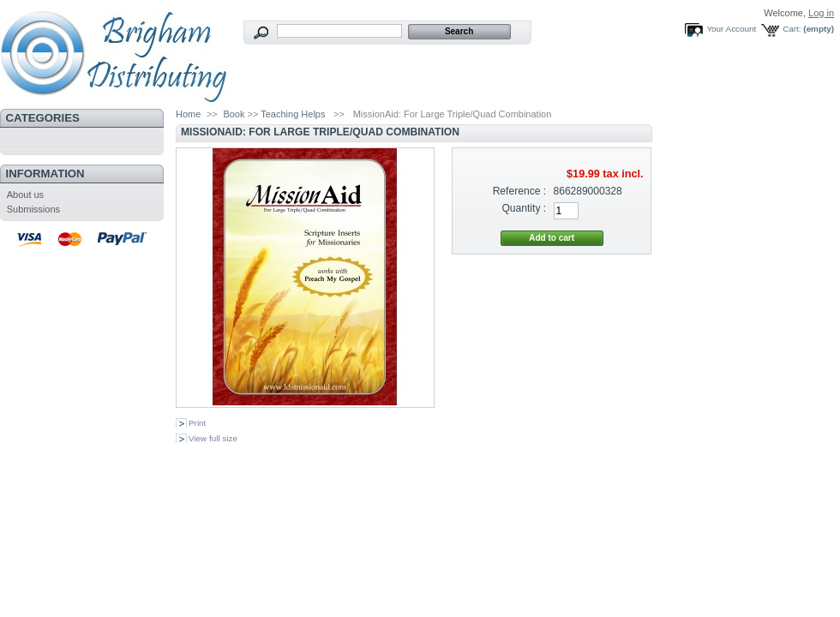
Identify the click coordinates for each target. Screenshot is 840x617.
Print (197, 423)
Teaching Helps (293, 114)
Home (188, 114)
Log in (821, 13)
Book (234, 114)
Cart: (792, 29)
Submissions (33, 209)
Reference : (520, 191)
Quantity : (524, 208)
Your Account (731, 29)
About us (25, 195)
